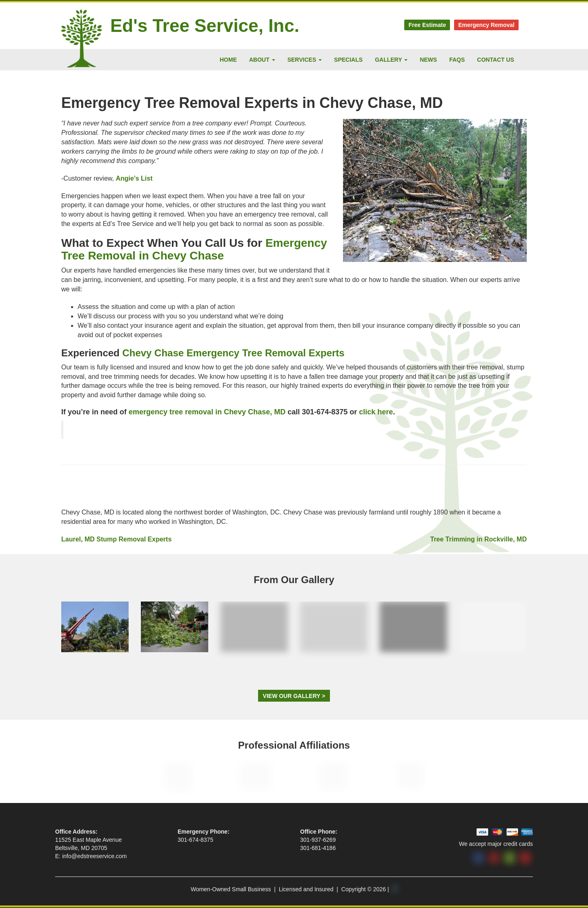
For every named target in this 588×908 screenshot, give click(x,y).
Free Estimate (427, 25)
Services (305, 60)
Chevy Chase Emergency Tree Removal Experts (233, 353)
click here (376, 412)
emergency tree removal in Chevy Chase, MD (207, 412)
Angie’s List (134, 178)
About (262, 60)
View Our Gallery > (294, 696)
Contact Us (496, 60)
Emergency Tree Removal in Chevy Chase (194, 249)
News (428, 60)
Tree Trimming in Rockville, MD (478, 539)
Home (228, 60)
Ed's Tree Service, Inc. (205, 26)
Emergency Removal (486, 25)
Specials (348, 60)
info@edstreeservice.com (94, 856)
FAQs (457, 60)
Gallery (391, 60)
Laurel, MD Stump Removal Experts (116, 539)
